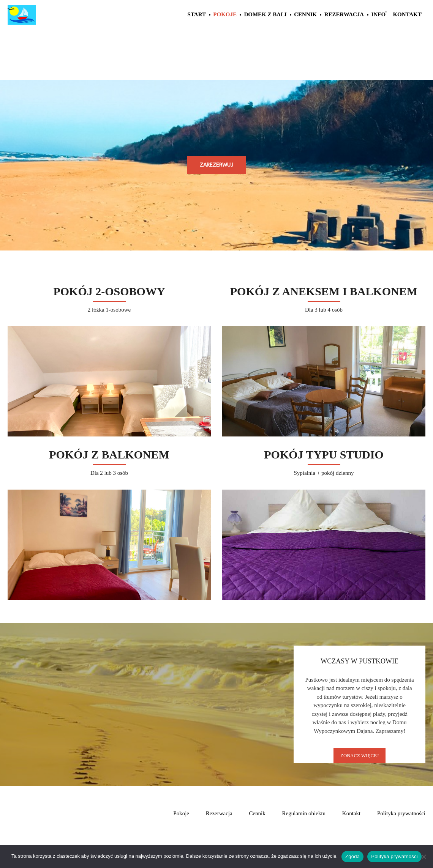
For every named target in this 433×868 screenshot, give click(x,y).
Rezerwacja (344, 14)
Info (379, 14)
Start (197, 14)
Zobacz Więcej (360, 755)
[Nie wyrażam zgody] (424, 857)
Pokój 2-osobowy (109, 291)
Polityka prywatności (401, 813)
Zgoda (352, 856)
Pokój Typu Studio (324, 454)
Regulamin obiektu (304, 813)
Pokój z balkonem (109, 454)
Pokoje (225, 14)
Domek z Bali (265, 14)
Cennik (305, 14)
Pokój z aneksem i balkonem (324, 291)
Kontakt (407, 14)
